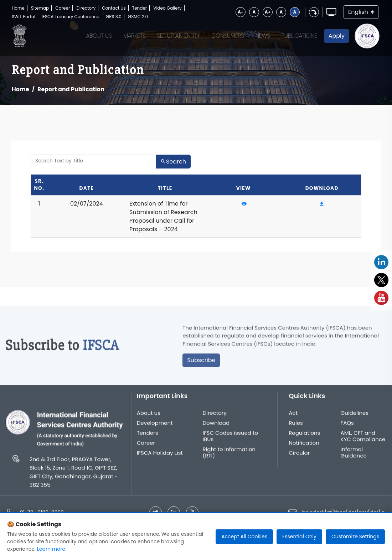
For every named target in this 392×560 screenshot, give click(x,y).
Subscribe (201, 363)
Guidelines (355, 416)
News (263, 36)
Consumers (228, 36)
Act (293, 416)
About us (149, 416)
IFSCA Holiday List (160, 456)
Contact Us (114, 8)
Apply (337, 36)
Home (18, 8)
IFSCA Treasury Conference (71, 17)
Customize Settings (355, 536)
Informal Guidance (354, 456)
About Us (99, 36)
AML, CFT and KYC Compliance (363, 439)
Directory (86, 8)
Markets (135, 36)
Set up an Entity (179, 36)
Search (173, 162)
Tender (140, 8)
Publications (300, 36)
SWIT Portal (24, 17)
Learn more (51, 549)
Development (155, 426)
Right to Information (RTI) (229, 456)
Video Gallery (167, 8)
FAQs (347, 426)
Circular (299, 456)
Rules (296, 426)
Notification (304, 446)
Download (216, 426)
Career (63, 8)
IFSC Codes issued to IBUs (230, 439)
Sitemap (40, 8)
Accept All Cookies (244, 536)
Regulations (304, 436)
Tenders (148, 436)
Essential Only (299, 536)
